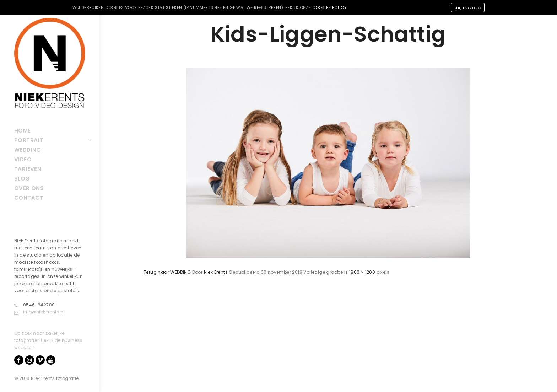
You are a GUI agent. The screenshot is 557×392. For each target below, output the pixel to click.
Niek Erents (216, 272)
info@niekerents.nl (39, 312)
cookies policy (330, 7)
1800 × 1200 (362, 272)
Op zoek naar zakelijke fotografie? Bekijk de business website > (48, 340)
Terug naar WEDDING (167, 272)
